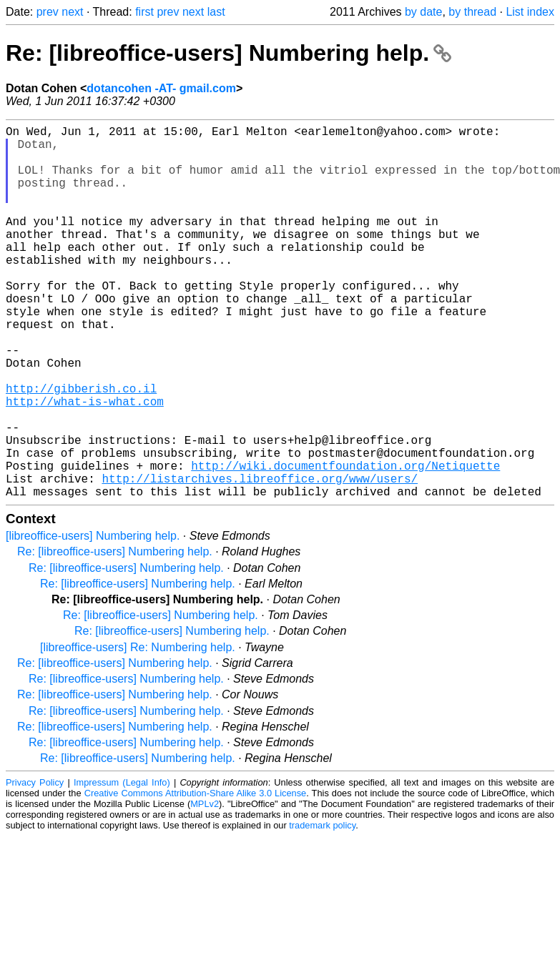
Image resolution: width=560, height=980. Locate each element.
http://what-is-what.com (85, 464)
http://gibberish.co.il (81, 448)
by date (423, 12)
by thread (472, 12)
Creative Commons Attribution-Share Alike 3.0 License (196, 876)
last (216, 12)
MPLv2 (205, 887)
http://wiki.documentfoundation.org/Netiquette (345, 543)
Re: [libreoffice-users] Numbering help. (229, 53)
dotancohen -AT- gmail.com (161, 88)
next (72, 12)
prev (48, 12)
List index (530, 12)
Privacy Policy (35, 865)
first (144, 12)
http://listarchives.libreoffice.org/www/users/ (260, 558)
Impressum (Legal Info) (122, 865)
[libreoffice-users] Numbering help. (93, 619)
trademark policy (322, 908)
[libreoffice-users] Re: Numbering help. (138, 730)
